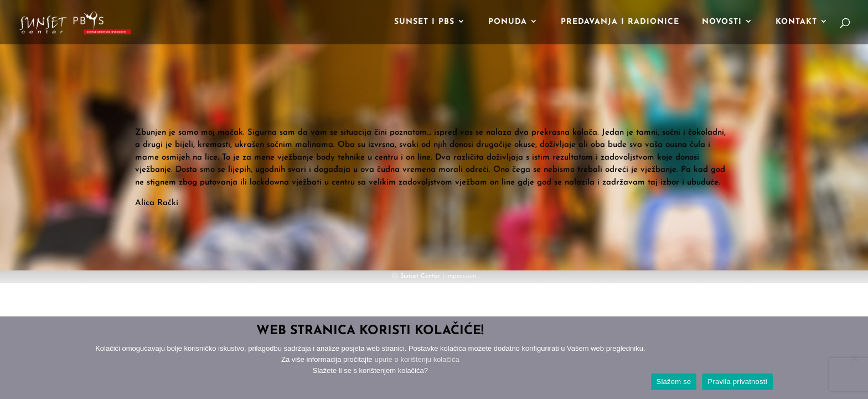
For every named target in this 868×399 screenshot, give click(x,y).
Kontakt (796, 22)
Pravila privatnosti (737, 382)
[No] (854, 358)
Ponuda (508, 22)
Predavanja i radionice (620, 22)
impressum (461, 276)
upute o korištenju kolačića (417, 359)
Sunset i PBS (424, 22)
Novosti (722, 22)
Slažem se (674, 382)
